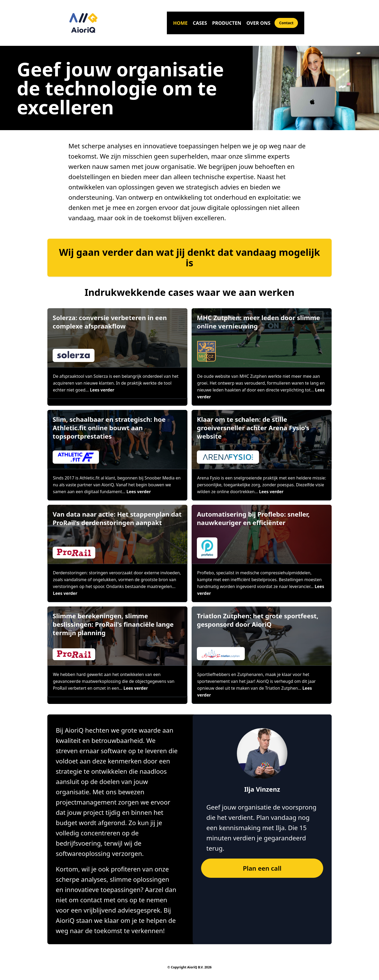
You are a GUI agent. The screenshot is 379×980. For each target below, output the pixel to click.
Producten (227, 23)
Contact (286, 23)
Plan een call (262, 868)
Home (180, 23)
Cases (200, 23)
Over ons (258, 23)
